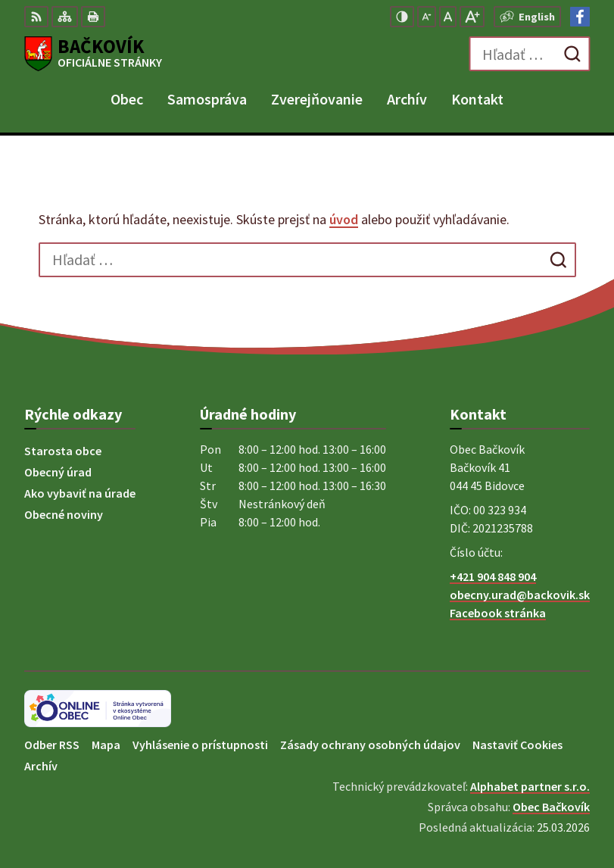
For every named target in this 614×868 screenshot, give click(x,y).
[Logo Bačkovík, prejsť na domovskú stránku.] (93, 54)
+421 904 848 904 (493, 576)
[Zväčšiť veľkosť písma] (472, 17)
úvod (344, 219)
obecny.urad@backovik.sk (520, 595)
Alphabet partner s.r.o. (530, 786)
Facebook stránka (498, 613)
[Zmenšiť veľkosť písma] (427, 17)
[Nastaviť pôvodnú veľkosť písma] (448, 17)
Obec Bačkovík (551, 807)
